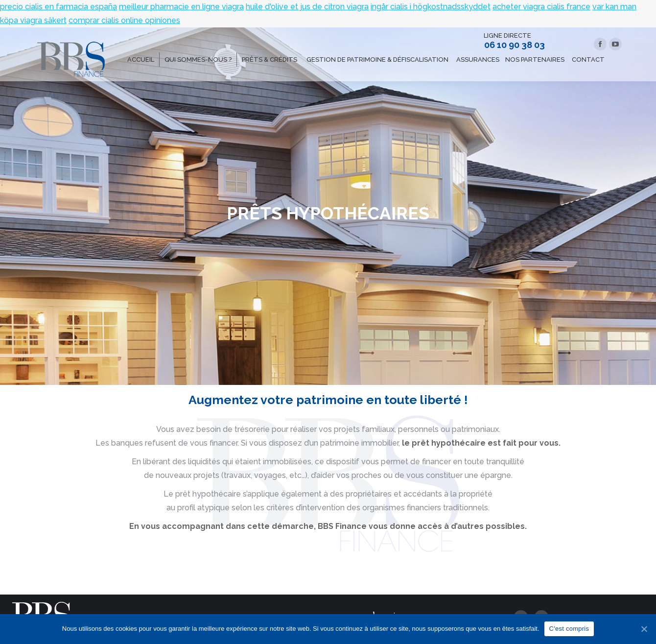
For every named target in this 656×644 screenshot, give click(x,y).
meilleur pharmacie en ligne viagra (181, 7)
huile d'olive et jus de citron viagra (307, 7)
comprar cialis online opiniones (124, 20)
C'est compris (569, 629)
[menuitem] (141, 60)
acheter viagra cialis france (541, 7)
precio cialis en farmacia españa (59, 7)
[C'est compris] (644, 629)
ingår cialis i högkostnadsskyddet (431, 7)
